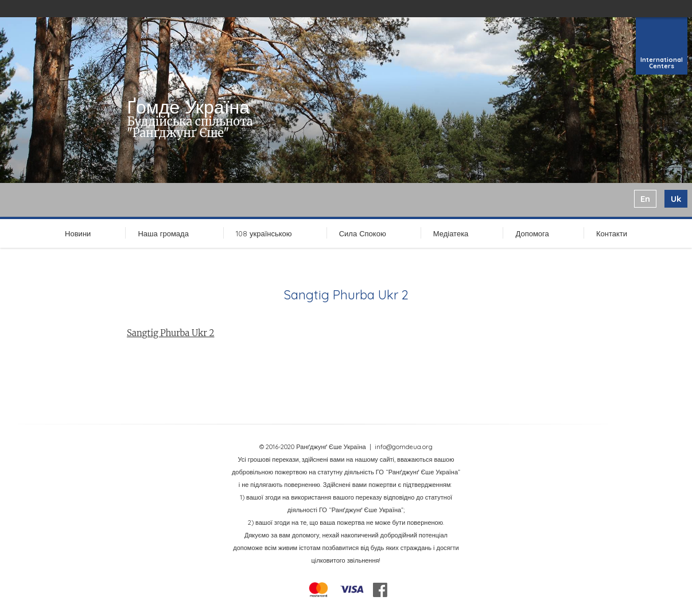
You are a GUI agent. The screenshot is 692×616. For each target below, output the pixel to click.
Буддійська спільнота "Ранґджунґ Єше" (190, 127)
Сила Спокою (363, 233)
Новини (78, 233)
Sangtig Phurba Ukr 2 (171, 333)
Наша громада (163, 233)
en (645, 199)
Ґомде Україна (188, 107)
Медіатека (451, 233)
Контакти (612, 233)
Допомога (532, 233)
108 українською (264, 233)
